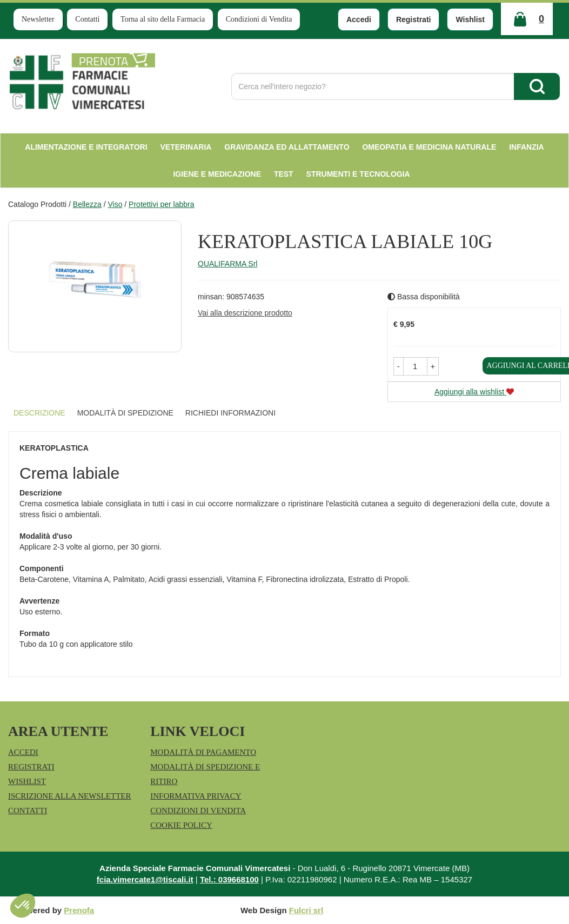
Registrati (414, 19)
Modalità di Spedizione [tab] (125, 413)
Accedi (359, 19)
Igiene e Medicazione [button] (217, 174)
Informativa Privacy (196, 796)
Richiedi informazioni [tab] (230, 413)
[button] (399, 366)
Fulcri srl (306, 910)
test (284, 174)
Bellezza (87, 204)
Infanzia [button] (527, 147)
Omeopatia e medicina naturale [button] (429, 147)
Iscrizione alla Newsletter (69, 796)
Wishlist (470, 19)
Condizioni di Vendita (259, 19)
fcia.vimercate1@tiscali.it (145, 879)
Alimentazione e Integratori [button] (86, 147)
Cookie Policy (181, 825)
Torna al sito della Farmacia (163, 19)
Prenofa (79, 910)
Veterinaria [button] (186, 147)
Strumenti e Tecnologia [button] (358, 174)
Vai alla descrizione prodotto (245, 313)
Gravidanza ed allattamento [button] (287, 147)
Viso (115, 204)
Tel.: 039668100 (229, 879)
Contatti (87, 19)
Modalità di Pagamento (203, 752)
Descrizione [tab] (39, 413)
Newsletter (38, 19)
